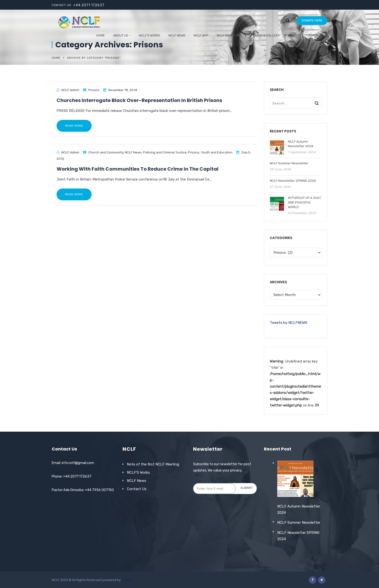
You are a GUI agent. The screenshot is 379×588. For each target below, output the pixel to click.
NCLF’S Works (138, 472)
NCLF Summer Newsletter (299, 536)
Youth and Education (217, 152)
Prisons (94, 90)
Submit (247, 488)
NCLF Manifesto (230, 35)
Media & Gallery (266, 35)
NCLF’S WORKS (150, 35)
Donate (294, 35)
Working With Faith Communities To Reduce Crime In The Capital (138, 169)
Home (101, 35)
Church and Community (106, 152)
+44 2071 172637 (89, 5)
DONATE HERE (312, 20)
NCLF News (133, 152)
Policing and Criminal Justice (165, 152)
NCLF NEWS (177, 35)
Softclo (127, 580)
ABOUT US (121, 35)
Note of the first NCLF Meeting (153, 464)
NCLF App (201, 35)
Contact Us (318, 35)
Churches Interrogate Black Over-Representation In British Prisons (139, 100)
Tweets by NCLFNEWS (288, 323)
